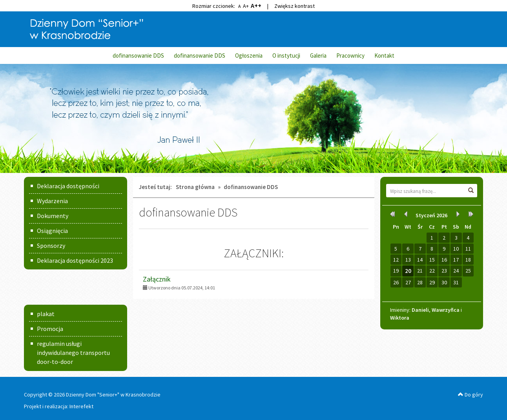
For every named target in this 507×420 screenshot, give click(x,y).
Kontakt (384, 55)
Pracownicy (350, 55)
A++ (256, 5)
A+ (246, 6)
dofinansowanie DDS (138, 55)
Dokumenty (53, 216)
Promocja (50, 329)
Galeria (318, 55)
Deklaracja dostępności (68, 186)
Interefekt (81, 406)
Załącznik (157, 279)
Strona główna (195, 187)
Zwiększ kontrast (295, 6)
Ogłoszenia (249, 55)
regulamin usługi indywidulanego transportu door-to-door (73, 353)
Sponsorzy (51, 245)
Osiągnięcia (52, 231)
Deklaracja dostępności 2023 (75, 260)
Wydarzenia (52, 201)
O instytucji (286, 55)
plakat (46, 314)
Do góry (471, 395)
